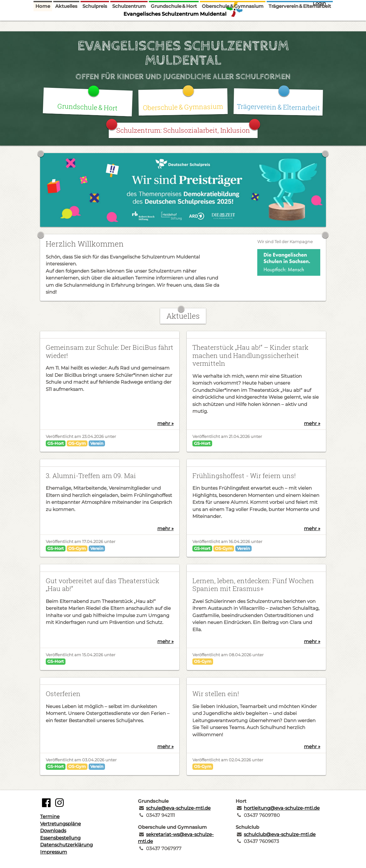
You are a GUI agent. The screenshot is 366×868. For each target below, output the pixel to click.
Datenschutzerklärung (66, 845)
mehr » (165, 423)
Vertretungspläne (60, 824)
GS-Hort (56, 443)
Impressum (54, 852)
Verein (97, 443)
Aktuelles (66, 26)
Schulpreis (95, 26)
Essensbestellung (60, 838)
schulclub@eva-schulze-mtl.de (280, 834)
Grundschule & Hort (174, 26)
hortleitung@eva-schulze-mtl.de (282, 808)
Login (319, 3)
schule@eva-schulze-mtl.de (178, 808)
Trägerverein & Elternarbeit (300, 26)
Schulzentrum (129, 26)
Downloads (53, 831)
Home (43, 26)
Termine (50, 816)
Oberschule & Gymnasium (233, 26)
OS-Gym (77, 443)
